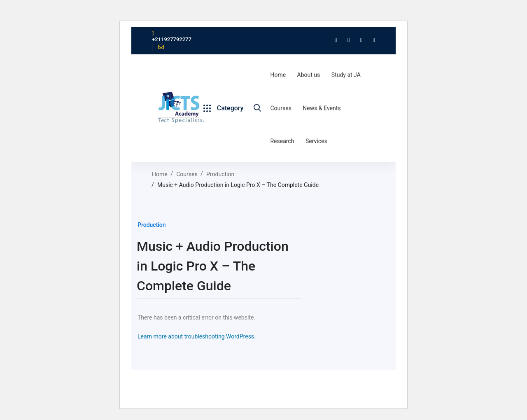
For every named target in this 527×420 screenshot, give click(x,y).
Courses (187, 174)
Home (160, 174)
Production (220, 174)
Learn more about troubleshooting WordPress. (197, 336)
